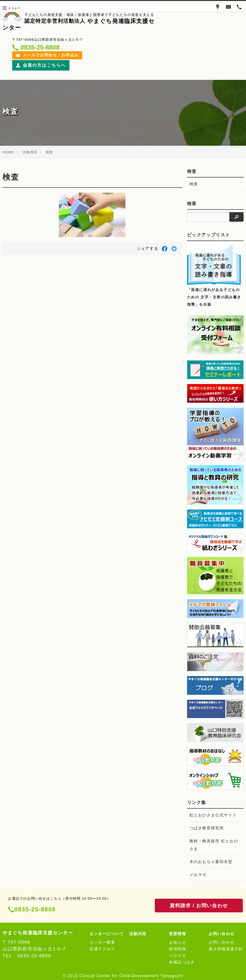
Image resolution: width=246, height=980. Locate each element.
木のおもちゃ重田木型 (211, 862)
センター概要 (102, 942)
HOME (8, 152)
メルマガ (198, 875)
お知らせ (178, 942)
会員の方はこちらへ (41, 65)
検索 (192, 204)
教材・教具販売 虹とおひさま (214, 845)
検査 (50, 152)
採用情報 (178, 949)
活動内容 (30, 152)
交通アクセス (102, 949)
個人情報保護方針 (226, 949)
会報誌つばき (182, 962)
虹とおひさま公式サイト (213, 815)
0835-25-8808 (35, 909)
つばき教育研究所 (207, 828)
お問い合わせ (222, 942)
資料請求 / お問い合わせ (199, 906)
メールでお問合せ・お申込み (47, 55)
